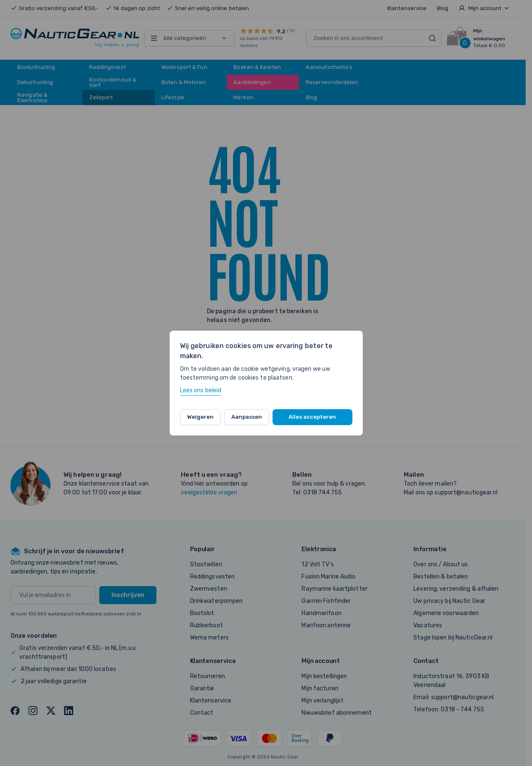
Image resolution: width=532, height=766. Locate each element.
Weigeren (200, 417)
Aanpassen (247, 417)
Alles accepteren (312, 417)
